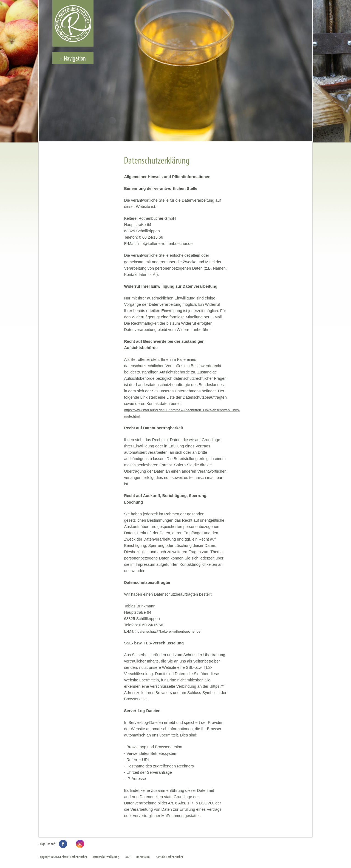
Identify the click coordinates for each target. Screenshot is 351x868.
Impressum (143, 857)
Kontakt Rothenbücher (169, 857)
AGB (128, 857)
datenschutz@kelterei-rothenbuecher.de (169, 631)
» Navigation (73, 58)
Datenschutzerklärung (106, 857)
